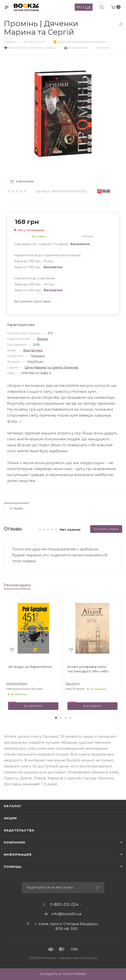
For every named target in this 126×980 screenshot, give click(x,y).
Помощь (13, 867)
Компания (14, 842)
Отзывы (16, 509)
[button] (56, 718)
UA (88, 7)
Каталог (13, 806)
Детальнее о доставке (33, 301)
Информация (18, 854)
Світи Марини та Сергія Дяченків (51, 367)
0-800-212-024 (64, 905)
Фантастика (33, 350)
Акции (10, 818)
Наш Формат (75, 689)
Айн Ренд (72, 683)
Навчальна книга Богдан (24, 689)
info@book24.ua (67, 914)
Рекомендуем (17, 585)
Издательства (19, 830)
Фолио (43, 339)
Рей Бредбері (17, 683)
